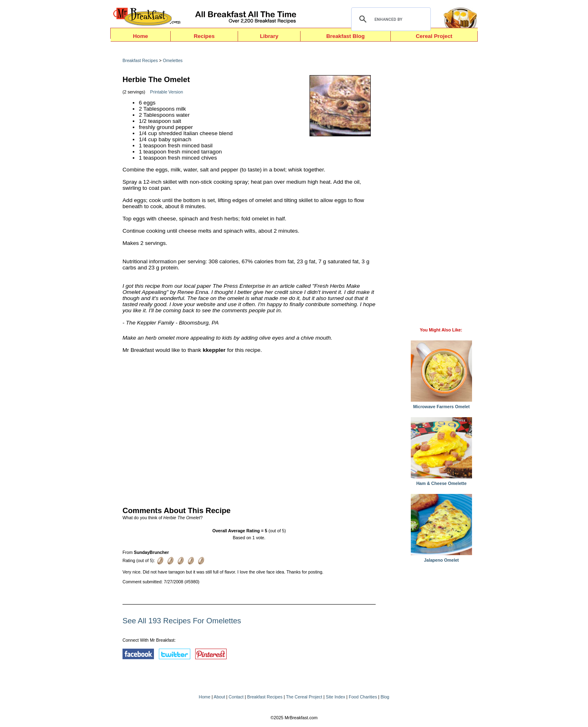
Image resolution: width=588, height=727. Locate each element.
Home (140, 36)
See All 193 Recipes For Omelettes (182, 621)
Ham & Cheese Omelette (441, 481)
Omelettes (173, 60)
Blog (385, 697)
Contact (236, 697)
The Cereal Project (304, 697)
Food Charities (363, 697)
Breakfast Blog (345, 36)
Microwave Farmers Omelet (441, 405)
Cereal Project (434, 36)
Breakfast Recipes (140, 60)
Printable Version (167, 92)
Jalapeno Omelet (441, 558)
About (219, 697)
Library (269, 36)
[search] (390, 19)
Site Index (335, 697)
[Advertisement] (249, 428)
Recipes (204, 36)
